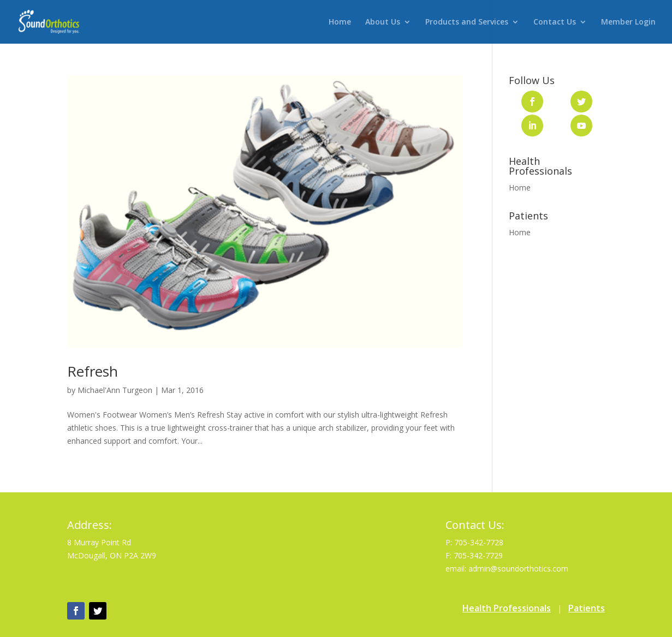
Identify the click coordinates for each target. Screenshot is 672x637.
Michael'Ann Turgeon (115, 390)
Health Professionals (507, 608)
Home (340, 22)
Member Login (628, 22)
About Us (383, 22)
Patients (587, 608)
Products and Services (467, 22)
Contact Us (555, 22)
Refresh (93, 371)
